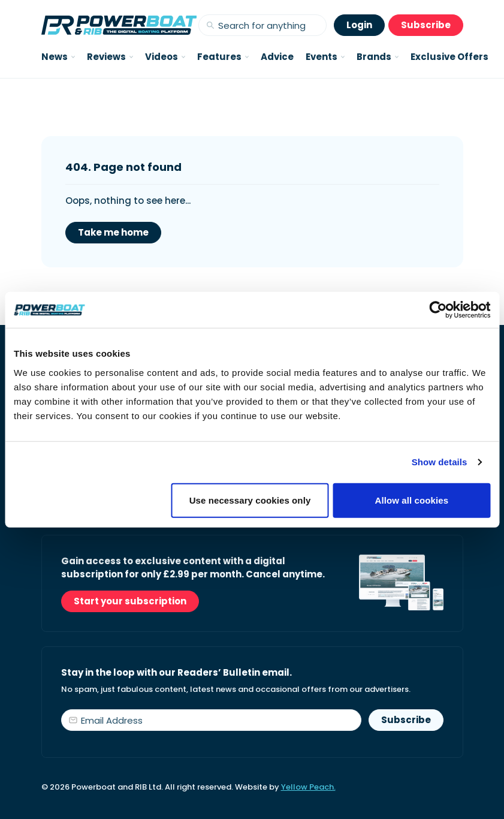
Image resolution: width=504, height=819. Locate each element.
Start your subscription (130, 601)
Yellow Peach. (308, 787)
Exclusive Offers (449, 57)
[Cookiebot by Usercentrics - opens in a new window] (438, 310)
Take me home (113, 232)
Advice (277, 57)
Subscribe (426, 25)
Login (359, 25)
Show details (440, 462)
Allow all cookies (412, 500)
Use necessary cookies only (250, 500)
